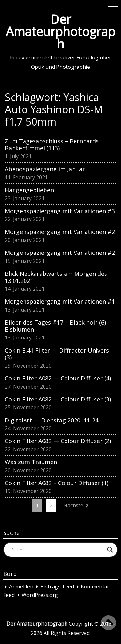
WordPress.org (40, 595)
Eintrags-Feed (57, 587)
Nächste (73, 505)
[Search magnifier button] (110, 550)
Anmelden (21, 587)
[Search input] (58, 550)
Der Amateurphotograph (60, 31)
